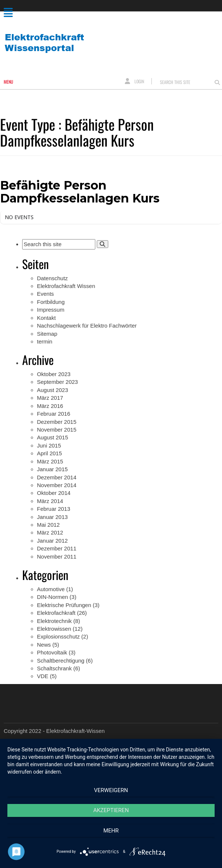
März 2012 (50, 532)
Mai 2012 (48, 525)
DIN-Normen (52, 597)
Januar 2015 (52, 469)
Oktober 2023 (54, 374)
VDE (43, 676)
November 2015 (57, 430)
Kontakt (46, 318)
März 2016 (50, 406)
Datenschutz (52, 278)
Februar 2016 (54, 414)
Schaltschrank (54, 668)
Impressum (51, 310)
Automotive (51, 589)
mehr (111, 831)
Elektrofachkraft (56, 613)
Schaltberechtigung (61, 661)
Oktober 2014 (54, 493)
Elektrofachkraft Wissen (66, 286)
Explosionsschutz (58, 636)
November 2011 (57, 557)
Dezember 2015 (57, 422)
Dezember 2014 (57, 477)
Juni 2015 (49, 445)
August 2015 (52, 437)
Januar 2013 (52, 517)
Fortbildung (51, 302)
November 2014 (57, 485)
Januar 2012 (52, 541)
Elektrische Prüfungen (64, 605)
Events (45, 294)
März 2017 (50, 398)
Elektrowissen (54, 629)
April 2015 (49, 453)
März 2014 (50, 501)
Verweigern (111, 790)
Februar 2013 (54, 509)
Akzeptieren (111, 810)
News (44, 645)
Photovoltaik (52, 652)
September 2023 (57, 382)
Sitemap (47, 334)
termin (45, 341)
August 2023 (52, 390)
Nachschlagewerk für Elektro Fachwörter (87, 326)
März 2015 (50, 461)
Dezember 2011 (57, 548)
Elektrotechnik (54, 621)
